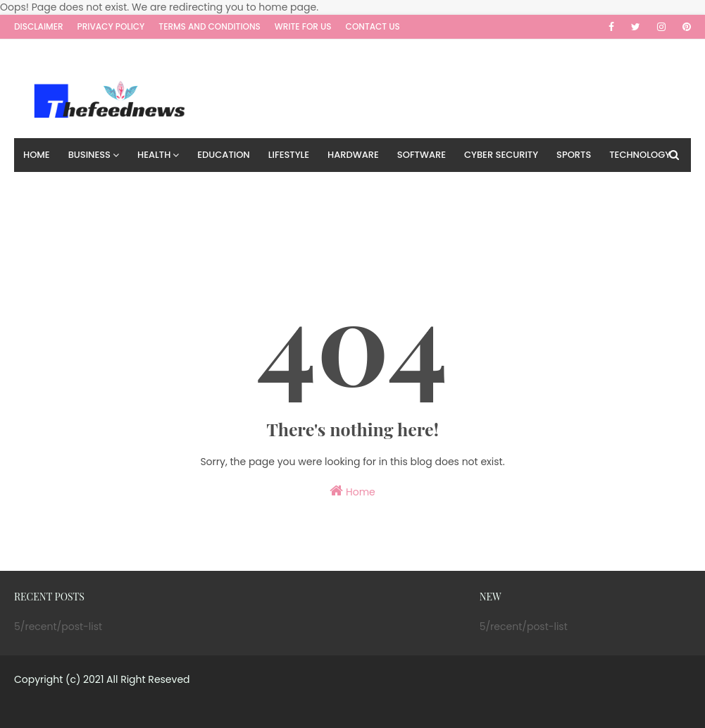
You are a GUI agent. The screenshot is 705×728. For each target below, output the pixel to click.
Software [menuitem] (422, 155)
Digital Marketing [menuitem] (68, 189)
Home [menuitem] (37, 155)
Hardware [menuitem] (353, 155)
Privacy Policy (111, 26)
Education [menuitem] (223, 155)
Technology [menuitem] (640, 155)
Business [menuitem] (89, 155)
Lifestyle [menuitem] (289, 155)
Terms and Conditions (210, 26)
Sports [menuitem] (574, 155)
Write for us (303, 26)
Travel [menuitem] (146, 189)
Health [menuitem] (154, 155)
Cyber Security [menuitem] (501, 155)
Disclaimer (39, 26)
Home (352, 491)
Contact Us (373, 26)
